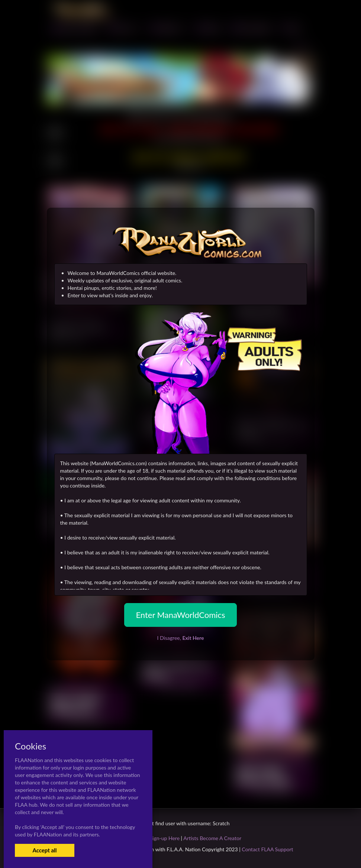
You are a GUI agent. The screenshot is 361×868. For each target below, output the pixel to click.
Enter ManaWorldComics (180, 615)
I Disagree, (180, 638)
